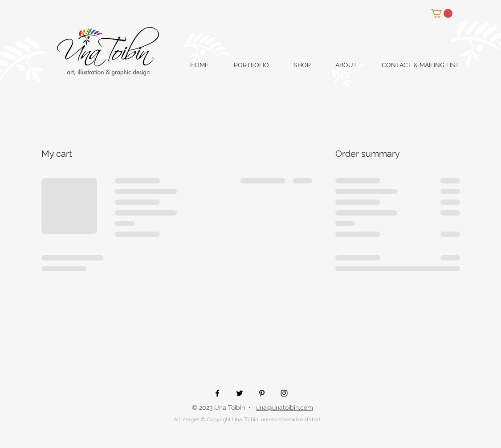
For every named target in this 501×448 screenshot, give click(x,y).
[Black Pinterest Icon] (262, 393)
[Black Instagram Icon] (284, 393)
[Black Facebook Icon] (217, 393)
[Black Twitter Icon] (240, 393)
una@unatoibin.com (285, 407)
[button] (442, 13)
